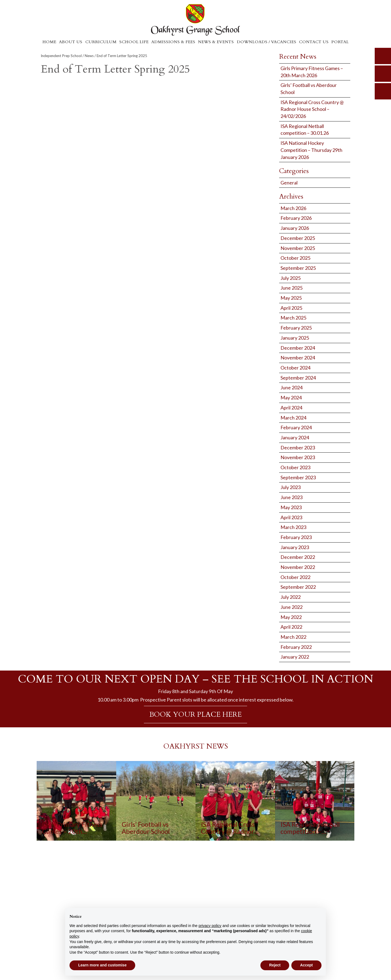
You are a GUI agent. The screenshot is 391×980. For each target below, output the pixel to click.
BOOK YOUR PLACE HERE (195, 714)
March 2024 (293, 418)
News (89, 56)
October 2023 (295, 467)
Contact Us (314, 42)
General (289, 183)
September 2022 (298, 587)
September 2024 (298, 378)
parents (383, 74)
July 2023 (291, 487)
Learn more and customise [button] (102, 965)
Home (49, 42)
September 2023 (298, 477)
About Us (71, 42)
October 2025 (295, 258)
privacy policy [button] (210, 926)
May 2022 (291, 617)
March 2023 (293, 527)
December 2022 (298, 557)
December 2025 (298, 238)
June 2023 (291, 497)
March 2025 (293, 318)
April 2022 (291, 627)
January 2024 (295, 437)
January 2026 (295, 228)
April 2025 (291, 308)
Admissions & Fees (173, 42)
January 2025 (295, 338)
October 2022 (295, 577)
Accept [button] (306, 965)
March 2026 (293, 208)
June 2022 (291, 607)
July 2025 (291, 278)
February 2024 (296, 427)
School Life (134, 42)
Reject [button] (275, 965)
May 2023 (291, 507)
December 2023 (298, 447)
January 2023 (295, 547)
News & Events (216, 42)
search (383, 56)
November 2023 (298, 457)
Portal (340, 42)
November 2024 (298, 358)
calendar (383, 91)
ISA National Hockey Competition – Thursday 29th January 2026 (311, 150)
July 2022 (291, 597)
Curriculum (101, 42)
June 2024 (291, 387)
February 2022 (296, 647)
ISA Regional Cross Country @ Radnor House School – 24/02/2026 (312, 109)
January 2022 (295, 657)
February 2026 (296, 218)
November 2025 (298, 248)
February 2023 (296, 537)
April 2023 (291, 517)
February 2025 (296, 328)
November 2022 (298, 567)
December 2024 (298, 348)
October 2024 (295, 368)
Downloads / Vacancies (267, 42)
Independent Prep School (61, 56)
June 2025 (291, 288)
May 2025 (291, 298)
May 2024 (291, 397)
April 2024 (291, 408)
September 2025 (298, 268)
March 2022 (293, 637)
